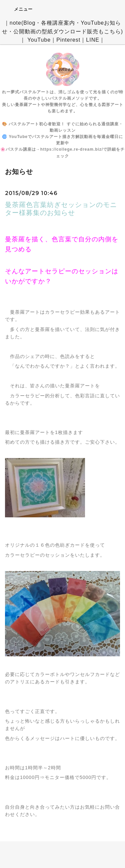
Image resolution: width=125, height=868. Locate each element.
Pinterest (68, 40)
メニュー (19, 9)
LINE (93, 40)
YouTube (39, 40)
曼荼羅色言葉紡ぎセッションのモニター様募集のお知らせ (61, 209)
